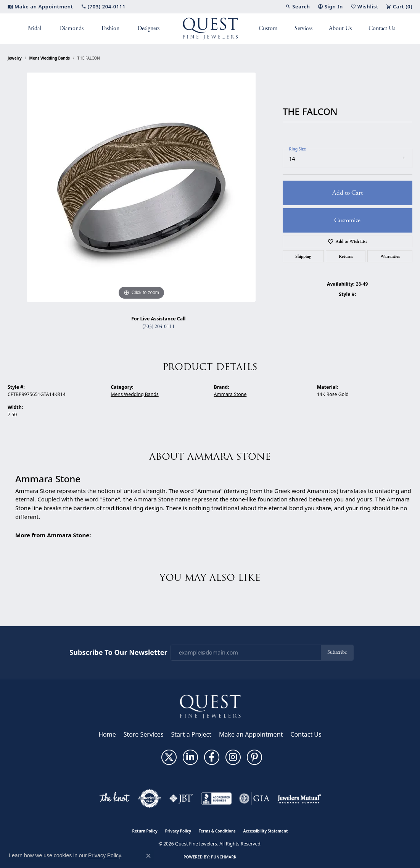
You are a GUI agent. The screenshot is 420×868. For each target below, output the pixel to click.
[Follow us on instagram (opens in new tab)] (233, 757)
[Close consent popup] (148, 856)
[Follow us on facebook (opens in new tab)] (212, 757)
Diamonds (71, 28)
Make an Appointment (251, 734)
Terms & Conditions (217, 831)
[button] (298, 6)
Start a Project (191, 734)
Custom (268, 28)
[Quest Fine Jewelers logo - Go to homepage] (210, 29)
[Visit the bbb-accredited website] (216, 798)
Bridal (34, 28)
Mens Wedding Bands (50, 58)
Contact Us (382, 28)
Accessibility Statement (266, 831)
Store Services (144, 734)
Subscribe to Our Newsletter (118, 653)
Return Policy (145, 831)
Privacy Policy (178, 831)
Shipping (303, 256)
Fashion (110, 28)
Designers (148, 28)
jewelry (15, 58)
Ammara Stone (230, 394)
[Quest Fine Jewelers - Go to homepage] (210, 706)
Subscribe (337, 652)
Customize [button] (347, 220)
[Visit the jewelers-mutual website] (299, 798)
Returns (346, 256)
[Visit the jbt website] (181, 798)
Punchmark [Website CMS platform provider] (224, 857)
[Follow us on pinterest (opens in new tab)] (254, 757)
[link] (40, 6)
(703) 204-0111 (159, 327)
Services (303, 28)
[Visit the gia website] (254, 798)
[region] (141, 187)
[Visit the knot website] (114, 798)
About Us (340, 28)
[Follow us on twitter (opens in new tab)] (169, 757)
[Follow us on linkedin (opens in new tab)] (190, 757)
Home (107, 734)
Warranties (390, 256)
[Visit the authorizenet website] (150, 798)
